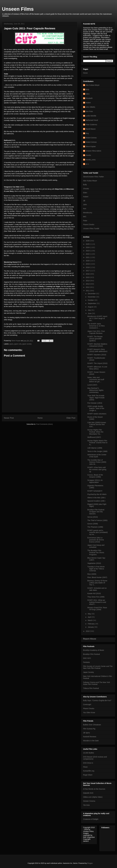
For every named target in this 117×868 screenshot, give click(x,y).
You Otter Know (89, 713)
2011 (88, 291)
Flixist (85, 767)
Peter (85, 221)
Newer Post (9, 418)
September (92, 303)
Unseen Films (18, 9)
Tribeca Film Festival (91, 688)
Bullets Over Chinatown (92, 725)
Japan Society (88, 672)
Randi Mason (91, 129)
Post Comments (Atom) (44, 424)
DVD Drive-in (88, 763)
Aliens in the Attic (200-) (96, 498)
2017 (88, 271)
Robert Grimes (91, 138)
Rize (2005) (92, 574)
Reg (87, 133)
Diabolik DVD (88, 793)
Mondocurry (88, 213)
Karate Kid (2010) (94, 593)
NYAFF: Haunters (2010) (97, 355)
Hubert (88, 103)
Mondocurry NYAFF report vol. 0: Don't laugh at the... (97, 318)
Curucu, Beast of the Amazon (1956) (95, 476)
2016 (88, 274)
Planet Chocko (89, 225)
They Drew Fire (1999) (96, 597)
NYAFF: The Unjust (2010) (97, 363)
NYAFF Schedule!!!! (95, 491)
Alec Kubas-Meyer (93, 85)
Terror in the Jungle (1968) (97, 451)
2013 (88, 284)
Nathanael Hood (92, 120)
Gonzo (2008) (93, 524)
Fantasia (86, 662)
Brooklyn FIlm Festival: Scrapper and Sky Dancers (96, 512)
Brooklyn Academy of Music (94, 650)
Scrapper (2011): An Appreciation (95, 481)
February (91, 624)
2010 (88, 631)
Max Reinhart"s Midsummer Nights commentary (95, 390)
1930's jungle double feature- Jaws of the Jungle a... (96, 408)
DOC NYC (87, 658)
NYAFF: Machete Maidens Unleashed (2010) (97, 345)
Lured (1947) (92, 385)
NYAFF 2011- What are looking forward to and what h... (97, 602)
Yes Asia (86, 805)
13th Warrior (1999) (95, 448)
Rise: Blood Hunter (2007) (97, 577)
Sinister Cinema (89, 801)
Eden (88, 94)
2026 (88, 241)
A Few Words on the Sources (94, 789)
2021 (88, 257)
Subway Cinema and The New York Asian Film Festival (97, 683)
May (90, 614)
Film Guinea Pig (89, 729)
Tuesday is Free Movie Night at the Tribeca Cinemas (96, 569)
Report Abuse (90, 639)
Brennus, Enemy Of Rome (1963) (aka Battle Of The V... (97, 583)
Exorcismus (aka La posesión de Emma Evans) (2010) (96, 540)
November (92, 297)
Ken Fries (89, 111)
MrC (85, 217)
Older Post (71, 418)
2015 (88, 277)
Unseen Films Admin (93, 151)
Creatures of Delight (91, 819)
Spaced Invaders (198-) (96, 501)
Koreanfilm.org (89, 771)
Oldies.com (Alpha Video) (93, 797)
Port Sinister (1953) (95, 403)
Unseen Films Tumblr (91, 229)
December (92, 294)
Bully (87, 89)
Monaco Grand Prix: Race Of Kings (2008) (97, 609)
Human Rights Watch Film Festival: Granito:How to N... (97, 443)
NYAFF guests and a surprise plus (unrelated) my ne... (97, 532)
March (90, 620)
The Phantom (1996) (95, 527)
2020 (88, 261)
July (90, 310)
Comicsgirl (87, 704)
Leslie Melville (91, 116)
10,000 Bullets (89, 753)
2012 (88, 287)
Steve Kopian (91, 146)
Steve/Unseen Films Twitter (93, 177)
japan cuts (18, 344)
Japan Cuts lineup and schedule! (96, 546)
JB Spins (86, 733)
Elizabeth (89, 98)
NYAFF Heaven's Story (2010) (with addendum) (97, 350)
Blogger (90, 863)
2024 (88, 247)
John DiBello (90, 107)
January (91, 627)
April (90, 617)
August (91, 307)
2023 (88, 251)
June (90, 313)
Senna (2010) (93, 517)
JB (84, 201)
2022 (88, 254)
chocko (88, 155)
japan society (27, 344)
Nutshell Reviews (90, 737)
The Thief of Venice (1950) (97, 520)
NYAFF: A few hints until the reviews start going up (97, 469)
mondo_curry (91, 160)
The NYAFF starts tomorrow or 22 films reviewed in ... (96, 326)
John (85, 205)
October (91, 300)
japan (11, 344)
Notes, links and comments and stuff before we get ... (96, 380)
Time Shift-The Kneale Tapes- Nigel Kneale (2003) (96, 398)
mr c (87, 164)
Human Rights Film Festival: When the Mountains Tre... (95, 432)
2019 (88, 264)
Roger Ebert (88, 775)
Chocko (86, 189)
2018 (88, 267)
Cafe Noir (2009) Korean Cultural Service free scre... (97, 425)
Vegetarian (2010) (94, 563)
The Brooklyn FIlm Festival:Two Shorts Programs (96, 553)
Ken (85, 209)
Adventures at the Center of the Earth (97, 456)
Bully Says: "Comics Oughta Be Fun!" (97, 700)
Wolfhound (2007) (94, 437)
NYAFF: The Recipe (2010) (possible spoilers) (95, 339)
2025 (88, 244)
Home (40, 418)
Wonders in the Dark (91, 741)
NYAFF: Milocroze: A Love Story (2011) (97, 368)
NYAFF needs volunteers (97, 414)
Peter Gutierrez (91, 125)
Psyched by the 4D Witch (97, 494)
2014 (88, 281)
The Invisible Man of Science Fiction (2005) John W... (97, 462)
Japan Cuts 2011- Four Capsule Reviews (96, 332)
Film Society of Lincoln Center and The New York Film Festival (98, 667)
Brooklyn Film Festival (91, 654)
